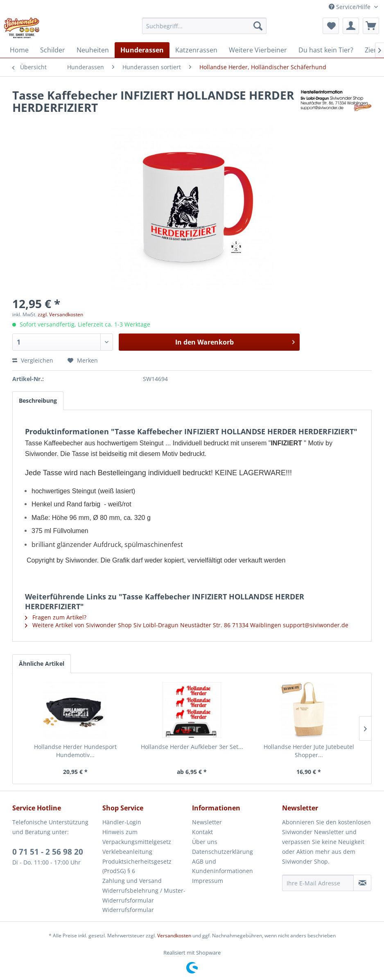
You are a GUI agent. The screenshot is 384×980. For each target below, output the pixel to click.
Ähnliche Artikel (42, 664)
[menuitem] (204, 26)
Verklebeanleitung (127, 852)
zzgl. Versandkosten (60, 314)
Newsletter (207, 822)
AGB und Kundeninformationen (222, 866)
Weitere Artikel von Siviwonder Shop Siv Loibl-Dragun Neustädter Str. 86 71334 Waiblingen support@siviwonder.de (187, 625)
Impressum (208, 881)
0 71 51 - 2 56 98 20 (48, 852)
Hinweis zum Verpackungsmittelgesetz (137, 837)
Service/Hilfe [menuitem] (350, 7)
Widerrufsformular (128, 910)
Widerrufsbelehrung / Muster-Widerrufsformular (144, 895)
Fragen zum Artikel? (56, 617)
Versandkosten (174, 936)
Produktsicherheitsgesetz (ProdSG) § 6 (137, 866)
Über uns (205, 842)
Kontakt (202, 832)
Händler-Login (122, 822)
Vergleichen (33, 360)
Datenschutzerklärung (222, 852)
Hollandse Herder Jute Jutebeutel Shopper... (309, 751)
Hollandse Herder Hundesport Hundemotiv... (75, 751)
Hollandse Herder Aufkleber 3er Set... (192, 747)
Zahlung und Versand (132, 881)
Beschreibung (38, 400)
